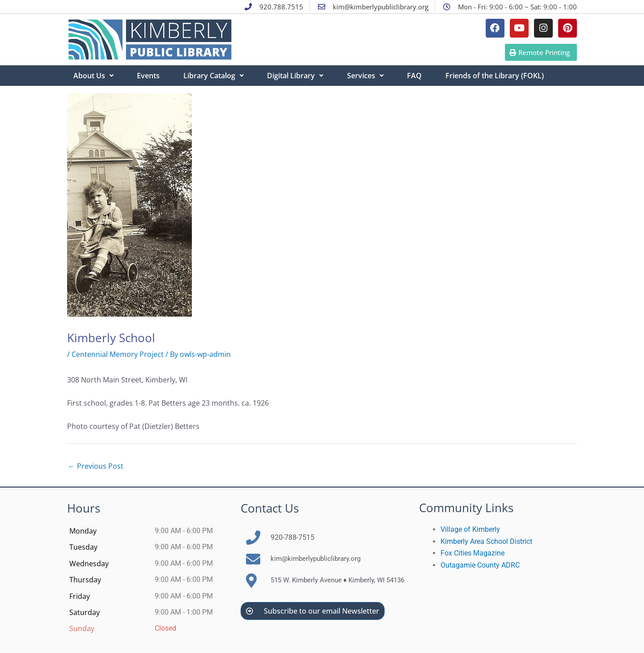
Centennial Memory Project (118, 354)
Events (150, 76)
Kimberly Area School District (486, 542)
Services (370, 76)
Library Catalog (216, 76)
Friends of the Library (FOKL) (502, 76)
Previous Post (96, 466)
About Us (94, 76)
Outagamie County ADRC (480, 565)
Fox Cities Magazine (472, 553)
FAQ (421, 76)
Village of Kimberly (470, 530)
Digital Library (299, 76)
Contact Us (270, 509)
